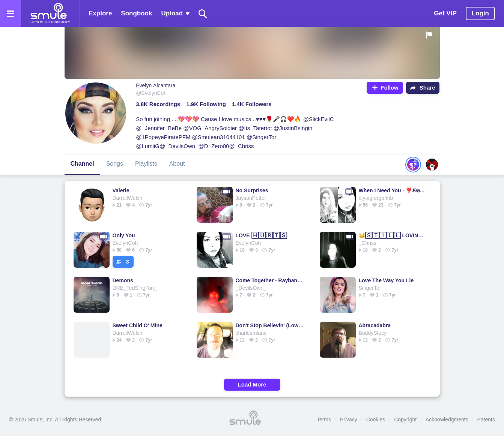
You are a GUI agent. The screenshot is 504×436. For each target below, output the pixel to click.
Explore (100, 13)
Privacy (349, 420)
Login (480, 13)
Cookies (376, 420)
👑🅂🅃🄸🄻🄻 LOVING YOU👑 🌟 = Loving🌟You (393, 235)
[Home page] (50, 13)
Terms (324, 420)
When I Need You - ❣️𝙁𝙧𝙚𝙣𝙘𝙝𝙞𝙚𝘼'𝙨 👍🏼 (393, 190)
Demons (123, 280)
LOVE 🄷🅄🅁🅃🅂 (261, 235)
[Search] (203, 14)
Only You (124, 235)
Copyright (405, 420)
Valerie (121, 190)
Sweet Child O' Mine (138, 325)
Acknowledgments (447, 420)
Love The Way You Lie (386, 280)
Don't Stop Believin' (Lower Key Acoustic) (270, 325)
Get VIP (445, 13)
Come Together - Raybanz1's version (270, 280)
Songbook (136, 13)
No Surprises (252, 190)
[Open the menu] (11, 13)
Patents (486, 420)
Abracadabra (375, 325)
